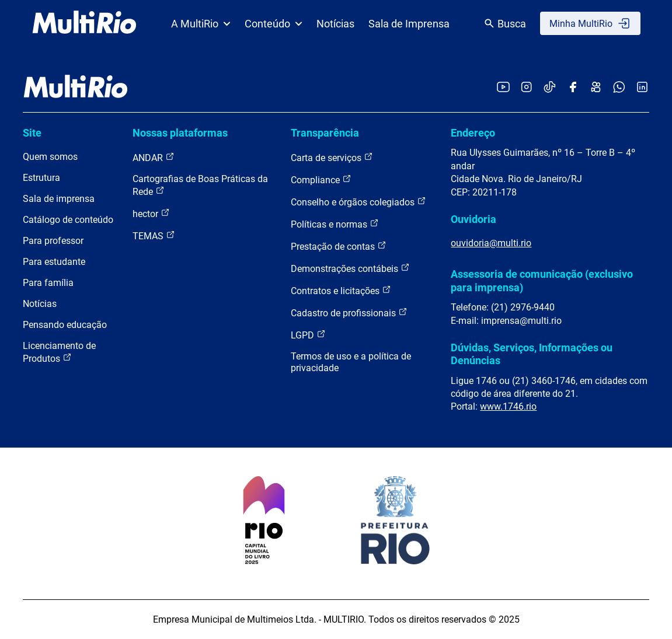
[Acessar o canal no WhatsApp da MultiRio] (619, 88)
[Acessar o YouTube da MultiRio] (503, 88)
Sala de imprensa (59, 199)
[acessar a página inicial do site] (84, 23)
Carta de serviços (332, 157)
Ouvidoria (473, 219)
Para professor (53, 241)
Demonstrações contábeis (350, 268)
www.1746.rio (508, 406)
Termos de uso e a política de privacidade (351, 362)
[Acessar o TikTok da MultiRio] (550, 88)
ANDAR (154, 157)
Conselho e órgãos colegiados (358, 202)
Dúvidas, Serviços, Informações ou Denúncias (532, 354)
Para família (48, 283)
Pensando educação (65, 325)
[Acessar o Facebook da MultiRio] (573, 88)
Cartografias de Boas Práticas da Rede (200, 185)
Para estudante (54, 262)
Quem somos (50, 157)
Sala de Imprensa (409, 24)
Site (32, 133)
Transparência (325, 133)
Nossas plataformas (180, 133)
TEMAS (154, 235)
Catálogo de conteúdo (68, 220)
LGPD (308, 335)
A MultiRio (201, 24)
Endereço (473, 133)
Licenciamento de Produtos (59, 352)
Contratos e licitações (341, 290)
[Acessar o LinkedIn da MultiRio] (642, 88)
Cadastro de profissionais (349, 312)
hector (151, 213)
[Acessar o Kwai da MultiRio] (596, 88)
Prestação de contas (339, 246)
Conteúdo (274, 24)
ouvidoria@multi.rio (491, 243)
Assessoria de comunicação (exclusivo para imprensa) (542, 280)
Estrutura (41, 178)
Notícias (335, 24)
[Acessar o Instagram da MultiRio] (526, 88)
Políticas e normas (335, 224)
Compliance (321, 179)
